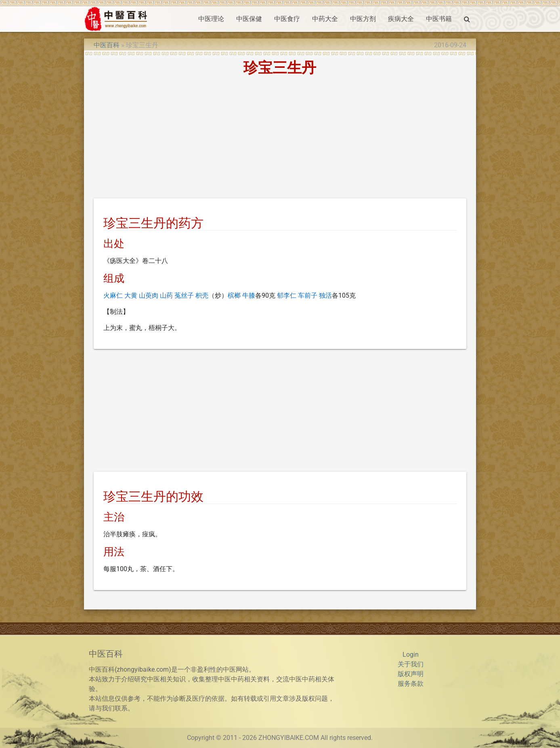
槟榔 (234, 295)
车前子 (308, 295)
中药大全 (325, 19)
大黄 (131, 295)
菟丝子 (184, 295)
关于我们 (411, 664)
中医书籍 (439, 19)
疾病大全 (401, 19)
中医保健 (249, 19)
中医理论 (211, 19)
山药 (166, 295)
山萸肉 (149, 295)
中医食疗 (287, 19)
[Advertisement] (280, 139)
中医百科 (107, 45)
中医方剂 (363, 19)
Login (411, 654)
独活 (325, 295)
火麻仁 (113, 295)
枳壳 (202, 295)
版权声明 (411, 674)
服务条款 (411, 684)
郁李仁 (287, 295)
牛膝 (249, 295)
